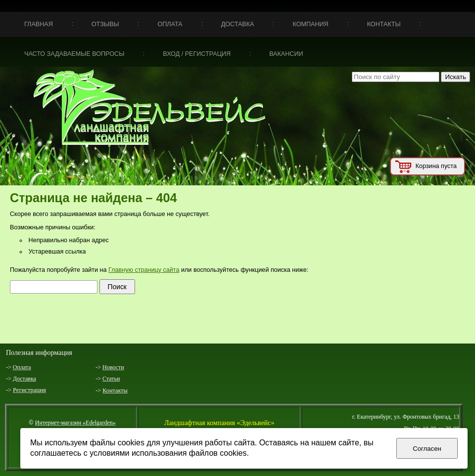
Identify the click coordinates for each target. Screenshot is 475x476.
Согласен (427, 449)
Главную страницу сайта (144, 270)
